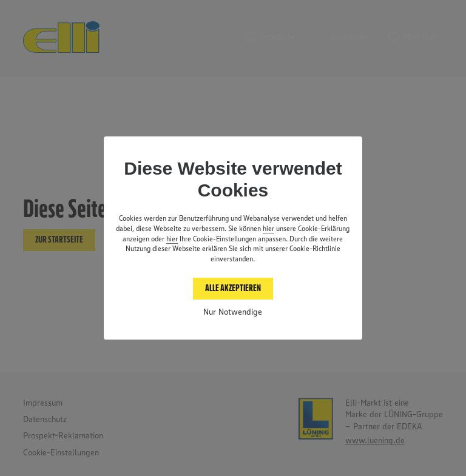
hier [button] (172, 240)
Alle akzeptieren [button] (233, 288)
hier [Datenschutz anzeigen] (268, 229)
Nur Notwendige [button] (233, 312)
